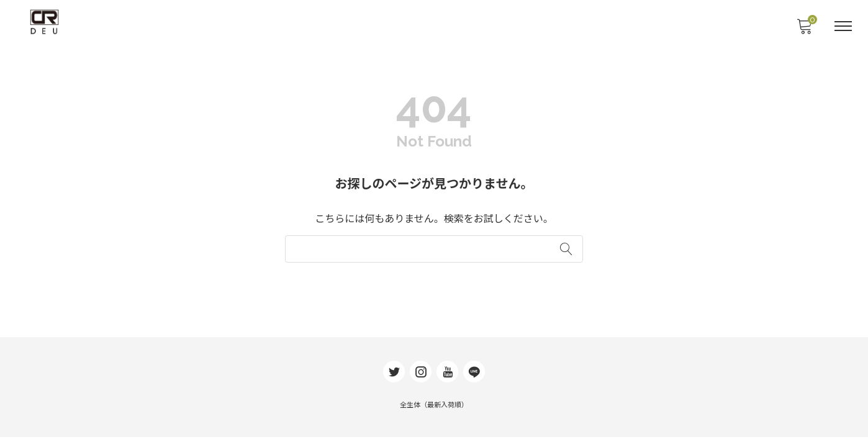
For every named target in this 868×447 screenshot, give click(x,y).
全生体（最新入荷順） (434, 415)
